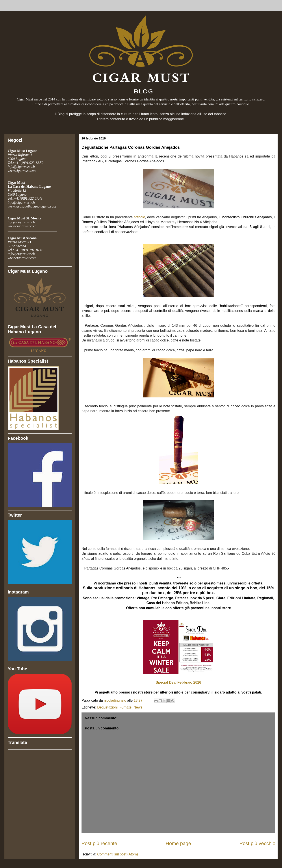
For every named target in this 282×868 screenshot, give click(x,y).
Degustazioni (107, 707)
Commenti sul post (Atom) (118, 854)
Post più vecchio (257, 843)
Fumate (126, 707)
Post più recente (99, 843)
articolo (139, 217)
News (138, 707)
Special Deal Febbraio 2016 (178, 682)
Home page (178, 843)
